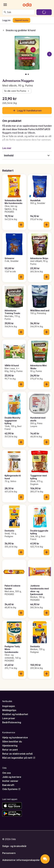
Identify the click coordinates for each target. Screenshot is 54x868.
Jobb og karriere (12, 777)
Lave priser (9, 718)
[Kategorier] (5, 5)
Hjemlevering (10, 746)
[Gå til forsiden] (27, 5)
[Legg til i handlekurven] (21, 225)
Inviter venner (10, 781)
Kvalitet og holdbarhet (15, 714)
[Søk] (5, 12)
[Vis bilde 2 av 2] (28, 74)
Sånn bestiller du (12, 742)
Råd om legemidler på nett (19, 758)
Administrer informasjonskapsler (21, 860)
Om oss (7, 773)
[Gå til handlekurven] (44, 12)
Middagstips (9, 710)
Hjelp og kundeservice (15, 737)
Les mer (7, 148)
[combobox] (20, 12)
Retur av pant (10, 750)
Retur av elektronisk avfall (17, 754)
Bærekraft (8, 785)
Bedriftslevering (12, 722)
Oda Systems (11, 789)
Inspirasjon (9, 706)
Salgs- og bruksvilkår (14, 846)
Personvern (9, 853)
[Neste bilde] (49, 54)
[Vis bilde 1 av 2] (26, 74)
